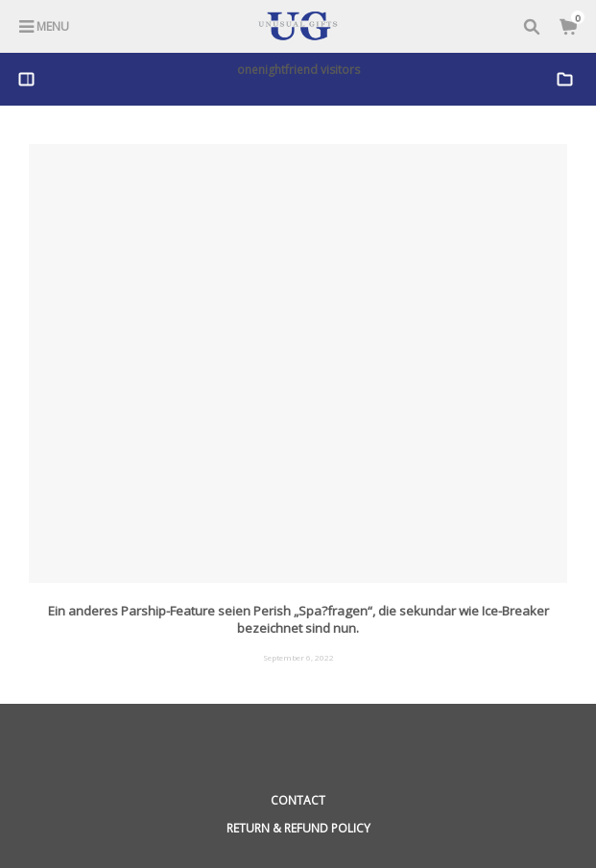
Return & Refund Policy (298, 828)
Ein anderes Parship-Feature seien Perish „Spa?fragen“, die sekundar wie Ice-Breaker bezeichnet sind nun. (298, 619)
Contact (298, 800)
